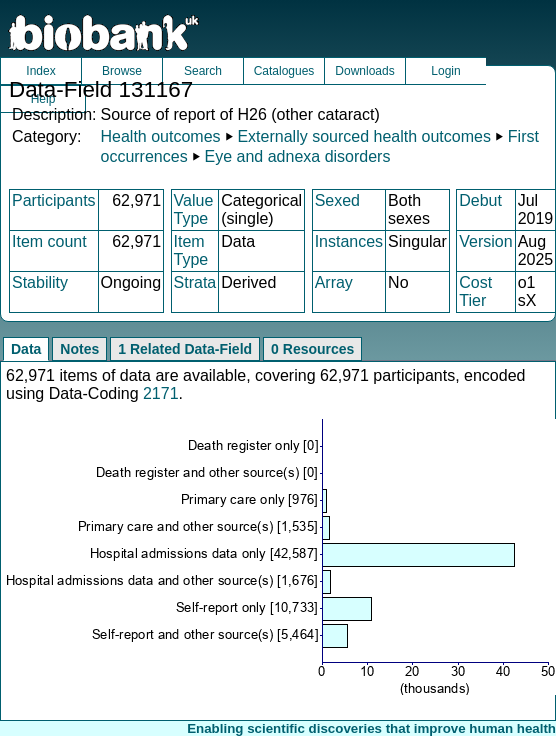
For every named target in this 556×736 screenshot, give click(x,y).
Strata (195, 282)
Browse (122, 71)
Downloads (364, 71)
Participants (54, 200)
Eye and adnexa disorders (298, 156)
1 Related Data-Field (185, 349)
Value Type (194, 209)
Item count (49, 241)
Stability (40, 282)
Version (485, 241)
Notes (79, 349)
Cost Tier (475, 291)
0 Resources (312, 349)
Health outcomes (160, 136)
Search (203, 71)
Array (334, 282)
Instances (349, 241)
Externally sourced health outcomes (363, 136)
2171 (161, 393)
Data (26, 349)
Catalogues (284, 71)
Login (445, 71)
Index (40, 71)
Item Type (191, 250)
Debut (480, 200)
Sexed (337, 200)
